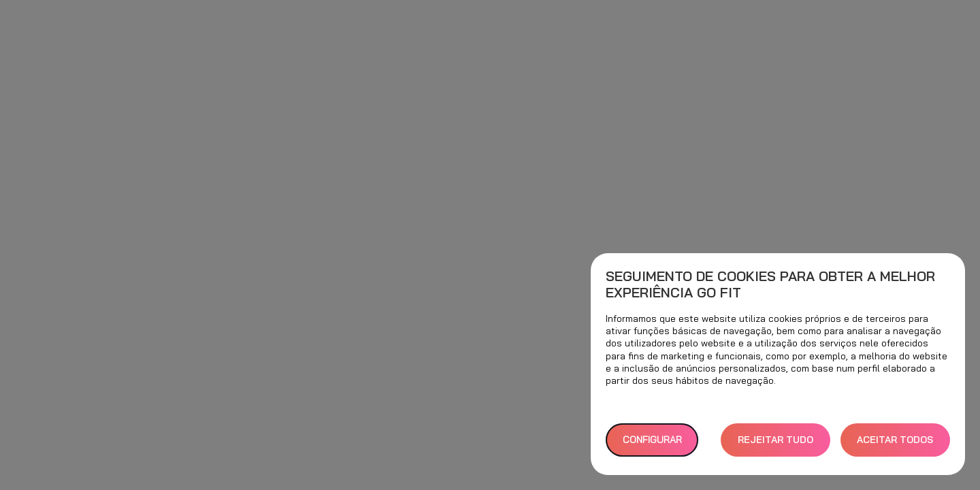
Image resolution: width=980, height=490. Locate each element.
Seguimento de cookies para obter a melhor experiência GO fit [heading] (770, 284)
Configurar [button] (652, 440)
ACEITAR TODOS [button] (895, 440)
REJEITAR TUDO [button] (775, 440)
